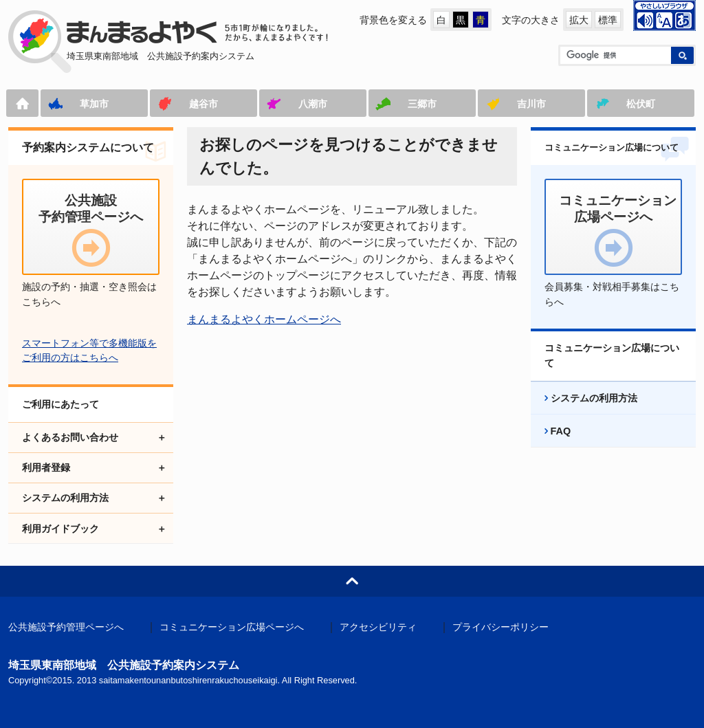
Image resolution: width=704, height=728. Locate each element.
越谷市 (203, 104)
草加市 (94, 104)
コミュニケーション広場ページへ (232, 627)
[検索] (614, 55)
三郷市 (422, 104)
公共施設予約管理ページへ (66, 627)
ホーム (22, 103)
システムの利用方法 (594, 398)
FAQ (561, 431)
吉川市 (531, 104)
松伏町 (641, 104)
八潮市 (313, 104)
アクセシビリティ (378, 627)
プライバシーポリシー (500, 627)
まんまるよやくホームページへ (264, 319)
